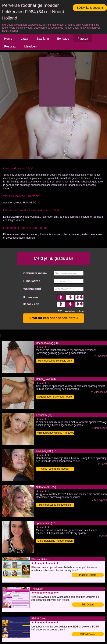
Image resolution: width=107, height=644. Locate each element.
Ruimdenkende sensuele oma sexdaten (55, 361)
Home (8, 39)
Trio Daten (88, 605)
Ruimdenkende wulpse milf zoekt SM (55, 433)
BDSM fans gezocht (90, 8)
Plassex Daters (88, 575)
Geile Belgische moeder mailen (55, 541)
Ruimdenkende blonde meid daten (55, 505)
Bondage (63, 39)
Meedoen (30, 46)
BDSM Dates (88, 634)
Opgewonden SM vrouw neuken (55, 397)
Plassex (83, 39)
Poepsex (10, 46)
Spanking (43, 39)
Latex (24, 39)
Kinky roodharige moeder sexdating (55, 469)
